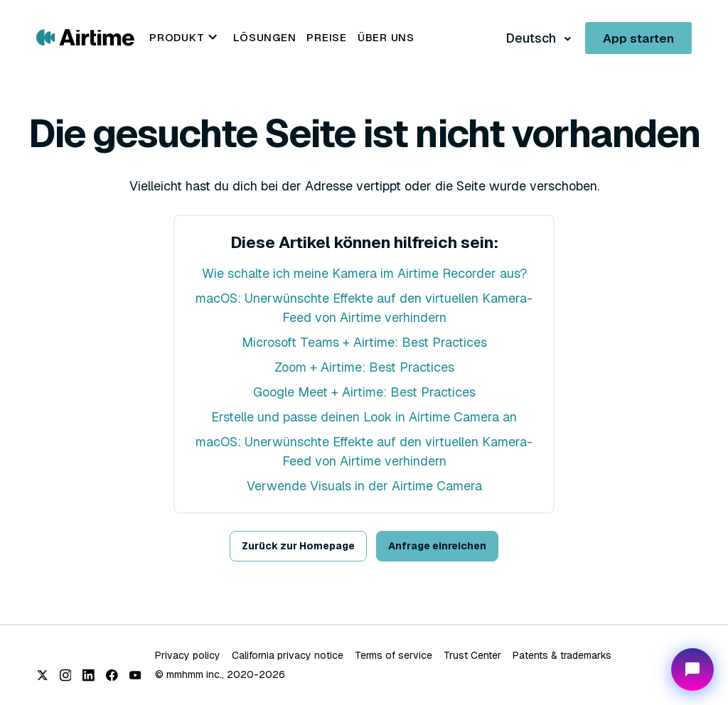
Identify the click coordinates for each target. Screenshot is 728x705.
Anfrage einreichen (437, 546)
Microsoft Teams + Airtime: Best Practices (364, 342)
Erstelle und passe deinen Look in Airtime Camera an (364, 417)
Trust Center (472, 655)
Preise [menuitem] (327, 37)
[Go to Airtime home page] (85, 37)
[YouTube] (135, 675)
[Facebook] (112, 675)
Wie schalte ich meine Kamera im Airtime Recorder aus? (364, 273)
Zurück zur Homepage (298, 546)
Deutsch (532, 38)
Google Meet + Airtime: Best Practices (364, 392)
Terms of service (394, 655)
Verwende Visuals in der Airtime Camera (364, 486)
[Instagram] (66, 675)
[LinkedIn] (89, 675)
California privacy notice (288, 655)
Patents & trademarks (562, 655)
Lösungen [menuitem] (264, 37)
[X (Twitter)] (42, 675)
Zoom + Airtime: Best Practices (364, 367)
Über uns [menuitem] (386, 37)
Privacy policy (188, 655)
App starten (638, 38)
